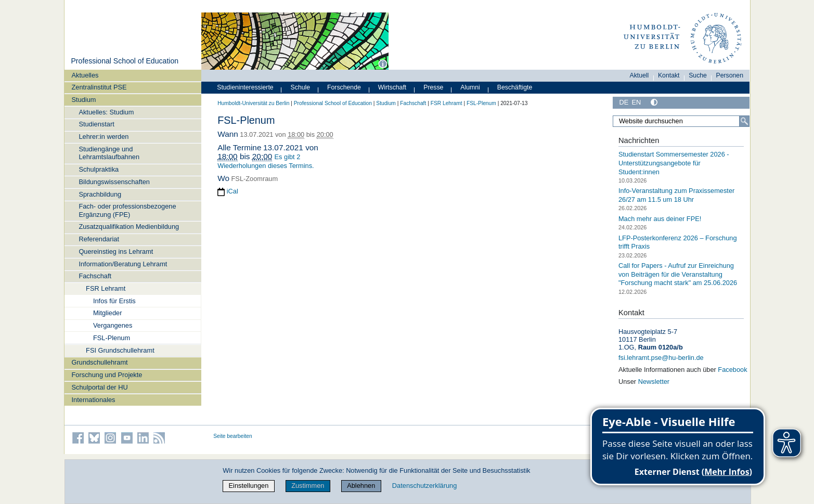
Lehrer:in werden (104, 137)
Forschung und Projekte (107, 375)
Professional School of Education (125, 61)
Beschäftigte (515, 87)
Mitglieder (107, 313)
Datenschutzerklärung (424, 486)
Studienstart (96, 124)
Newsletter (654, 382)
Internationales (94, 400)
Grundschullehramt (100, 362)
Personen (730, 75)
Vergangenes (113, 325)
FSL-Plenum (112, 338)
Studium (84, 100)
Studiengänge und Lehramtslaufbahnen (109, 153)
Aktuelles (85, 75)
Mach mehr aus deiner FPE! (660, 219)
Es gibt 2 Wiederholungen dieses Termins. (266, 161)
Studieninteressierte (245, 87)
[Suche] (744, 121)
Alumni (470, 87)
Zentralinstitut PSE (99, 87)
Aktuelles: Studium (106, 112)
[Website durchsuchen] (681, 121)
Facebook (732, 370)
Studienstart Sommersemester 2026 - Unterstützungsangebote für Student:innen (674, 163)
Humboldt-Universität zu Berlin (253, 103)
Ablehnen (361, 486)
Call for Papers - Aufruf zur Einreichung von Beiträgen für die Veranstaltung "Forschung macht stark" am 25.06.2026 (678, 274)
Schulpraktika (99, 169)
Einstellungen (249, 486)
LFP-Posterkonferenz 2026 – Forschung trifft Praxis (678, 242)
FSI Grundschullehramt (120, 350)
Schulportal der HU (100, 387)
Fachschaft (95, 276)
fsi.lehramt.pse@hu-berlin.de (661, 358)
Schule (301, 87)
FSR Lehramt (106, 288)
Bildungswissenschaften (114, 182)
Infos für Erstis (114, 301)
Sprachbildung (100, 194)
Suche (698, 75)
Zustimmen (308, 486)
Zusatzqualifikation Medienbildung (129, 227)
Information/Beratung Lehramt (123, 264)
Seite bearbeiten (233, 436)
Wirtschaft (392, 87)
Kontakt (669, 75)
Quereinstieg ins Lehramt (116, 251)
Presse (433, 87)
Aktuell (639, 75)
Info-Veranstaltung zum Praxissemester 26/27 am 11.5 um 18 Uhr (676, 195)
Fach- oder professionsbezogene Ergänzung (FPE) (127, 210)
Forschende (344, 87)
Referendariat (99, 239)
